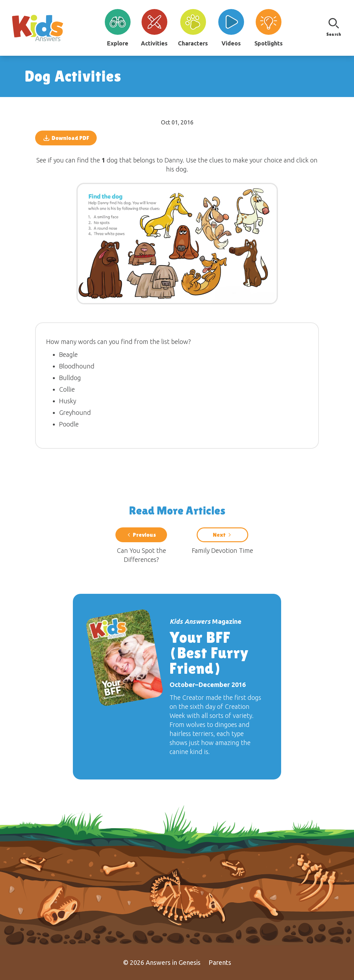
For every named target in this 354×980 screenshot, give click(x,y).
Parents (220, 962)
